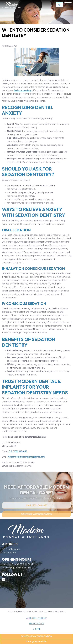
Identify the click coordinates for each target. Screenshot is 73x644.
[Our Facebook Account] (4, 580)
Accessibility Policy (37, 618)
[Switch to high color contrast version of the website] (59, 5)
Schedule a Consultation (36, 636)
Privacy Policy (37, 623)
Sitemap (37, 629)
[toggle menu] (68, 5)
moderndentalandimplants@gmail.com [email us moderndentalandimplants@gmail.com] (26, 457)
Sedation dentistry (23, 90)
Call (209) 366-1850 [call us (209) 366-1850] (37, 641)
